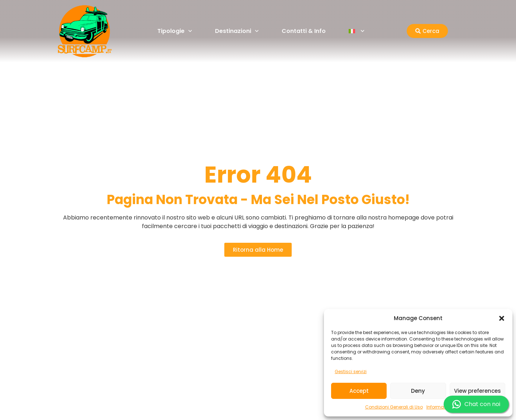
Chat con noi (476, 404)
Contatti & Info (304, 31)
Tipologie (175, 31)
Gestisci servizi (351, 371)
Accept (359, 391)
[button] (502, 318)
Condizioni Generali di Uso (394, 407)
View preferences (477, 391)
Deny (418, 391)
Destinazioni (237, 31)
